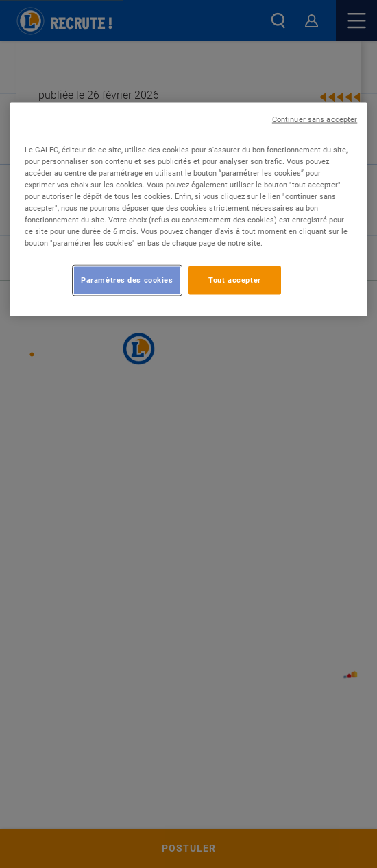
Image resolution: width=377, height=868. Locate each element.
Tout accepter (234, 280)
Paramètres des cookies (127, 280)
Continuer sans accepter (315, 119)
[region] (189, 209)
